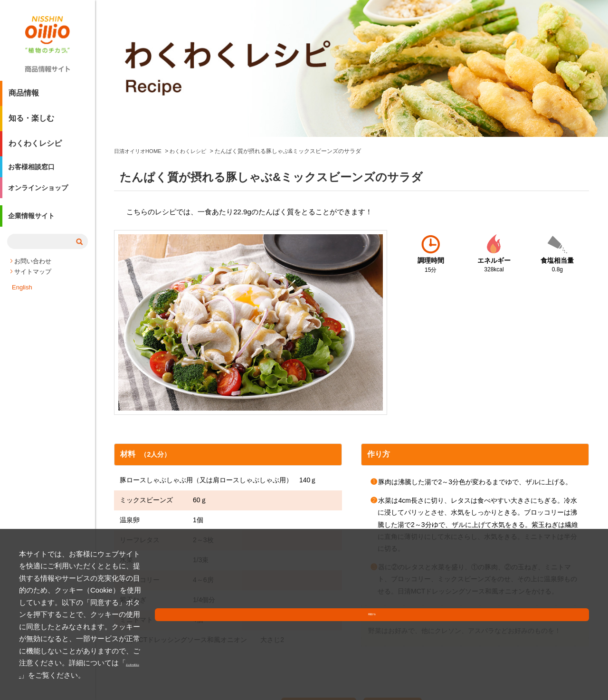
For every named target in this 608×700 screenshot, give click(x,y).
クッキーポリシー (218, 675)
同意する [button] (567, 664)
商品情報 (24, 97)
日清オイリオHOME (140, 23)
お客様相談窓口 (35, 172)
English (22, 300)
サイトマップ (33, 284)
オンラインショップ (43, 197)
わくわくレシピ (35, 147)
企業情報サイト (35, 230)
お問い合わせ (33, 273)
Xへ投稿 (402, 580)
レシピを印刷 (320, 580)
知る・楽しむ (31, 122)
